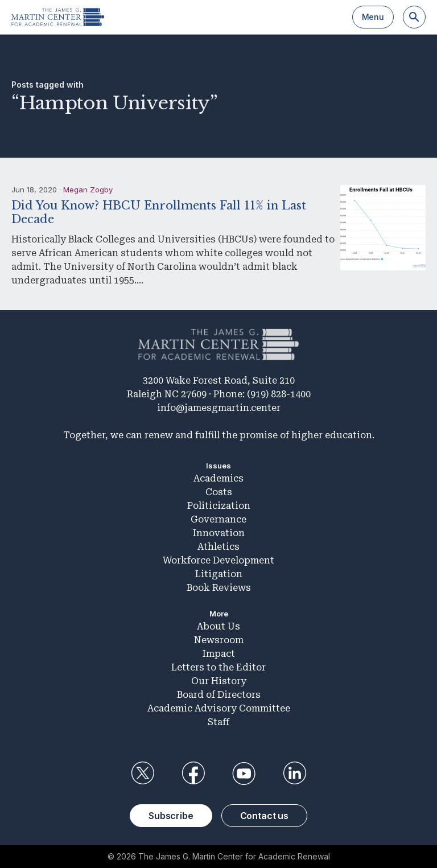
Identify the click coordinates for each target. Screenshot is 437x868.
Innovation (219, 533)
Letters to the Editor (218, 667)
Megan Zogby (88, 190)
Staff (218, 722)
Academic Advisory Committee (219, 708)
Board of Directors (219, 695)
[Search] (414, 17)
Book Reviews (219, 588)
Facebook (193, 774)
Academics (218, 478)
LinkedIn (295, 774)
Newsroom (219, 640)
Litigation (219, 574)
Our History (219, 681)
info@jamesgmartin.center (219, 408)
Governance (218, 519)
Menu (373, 17)
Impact (219, 654)
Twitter (142, 774)
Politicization (219, 506)
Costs (219, 492)
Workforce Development (218, 560)
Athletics (218, 547)
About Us (218, 626)
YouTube (244, 774)
